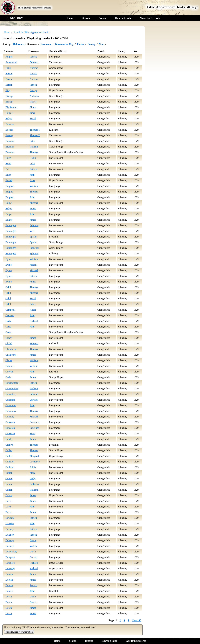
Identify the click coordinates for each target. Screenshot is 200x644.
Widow (33, 546)
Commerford (12, 383)
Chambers (11, 349)
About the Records (150, 18)
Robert (33, 557)
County (91, 44)
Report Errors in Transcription (19, 632)
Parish (80, 44)
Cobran (9, 372)
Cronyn (9, 445)
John (32, 175)
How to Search (123, 18)
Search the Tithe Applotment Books (31, 32)
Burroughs (11, 225)
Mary (32, 433)
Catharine (35, 484)
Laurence (34, 422)
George (33, 90)
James (33, 208)
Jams (32, 113)
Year (101, 44)
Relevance (19, 44)
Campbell (10, 310)
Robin (33, 158)
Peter (32, 141)
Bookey (9, 130)
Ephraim (34, 225)
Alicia (33, 310)
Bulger (9, 203)
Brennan (10, 141)
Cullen (9, 450)
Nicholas (34, 96)
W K (32, 231)
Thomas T (35, 130)
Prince (33, 304)
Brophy (9, 186)
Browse (102, 18)
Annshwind (11, 62)
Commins (10, 394)
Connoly (10, 417)
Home (71, 18)
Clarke (9, 360)
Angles (9, 57)
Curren (9, 490)
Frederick (34, 248)
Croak (9, 439)
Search (86, 18)
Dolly (32, 478)
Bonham (10, 124)
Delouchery (11, 552)
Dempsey (10, 557)
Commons (11, 405)
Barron (9, 74)
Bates (32, 180)
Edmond (34, 62)
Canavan (10, 315)
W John (34, 366)
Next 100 (136, 620)
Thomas (34, 152)
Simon (33, 107)
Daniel (33, 540)
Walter (33, 102)
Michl (33, 119)
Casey (9, 338)
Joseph (33, 265)
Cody (8, 377)
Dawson (10, 518)
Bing (8, 90)
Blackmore (11, 107)
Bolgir (9, 119)
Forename (46, 44)
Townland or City (64, 44)
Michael (34, 203)
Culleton (10, 462)
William (34, 147)
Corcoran (10, 422)
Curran (9, 473)
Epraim (33, 237)
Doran (9, 597)
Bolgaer (9, 113)
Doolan (9, 574)
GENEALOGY (15, 18)
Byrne (9, 259)
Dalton (9, 495)
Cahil (8, 287)
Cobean (9, 366)
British (9, 180)
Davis (8, 501)
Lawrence (35, 462)
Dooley (9, 591)
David (33, 552)
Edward (34, 394)
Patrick (33, 57)
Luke (32, 163)
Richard (34, 321)
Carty (8, 321)
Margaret (34, 456)
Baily (8, 68)
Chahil (9, 343)
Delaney (10, 529)
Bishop (9, 96)
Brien (8, 158)
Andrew (34, 68)
